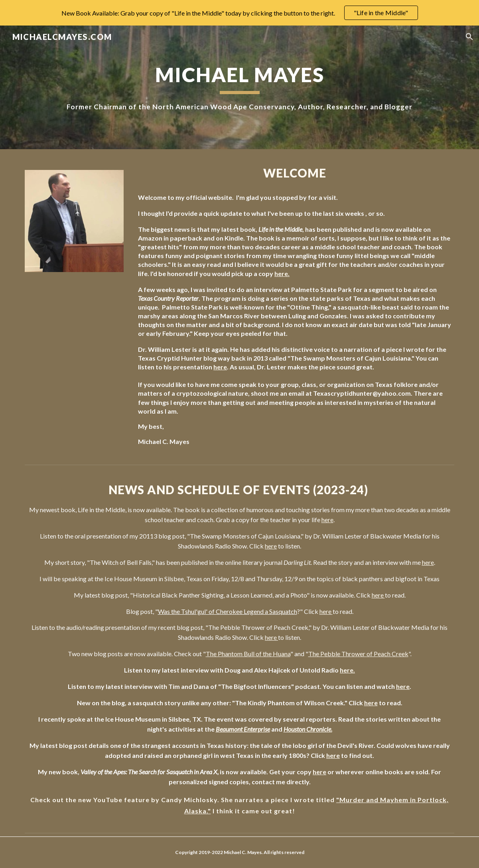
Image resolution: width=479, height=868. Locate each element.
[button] (469, 37)
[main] (239, 87)
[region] (239, 13)
